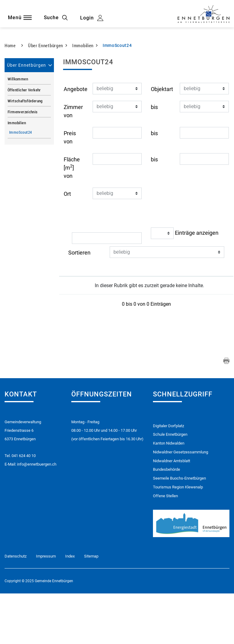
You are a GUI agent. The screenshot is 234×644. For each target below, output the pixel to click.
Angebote (76, 139)
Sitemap (91, 607)
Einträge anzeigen (185, 283)
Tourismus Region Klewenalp (178, 538)
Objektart (162, 139)
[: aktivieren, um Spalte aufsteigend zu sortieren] (103, 321)
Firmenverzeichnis (23, 162)
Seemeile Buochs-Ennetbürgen (179, 529)
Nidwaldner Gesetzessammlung (181, 502)
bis (154, 157)
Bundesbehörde (167, 520)
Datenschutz (16, 607)
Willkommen (18, 129)
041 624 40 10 (24, 506)
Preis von (70, 187)
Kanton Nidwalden (169, 493)
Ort (67, 244)
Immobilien (17, 173)
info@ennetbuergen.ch (37, 514)
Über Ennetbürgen (27, 115)
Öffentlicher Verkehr (24, 140)
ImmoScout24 (30, 182)
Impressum (46, 607)
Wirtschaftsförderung (25, 151)
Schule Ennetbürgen (170, 485)
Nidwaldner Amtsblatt (172, 511)
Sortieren (79, 303)
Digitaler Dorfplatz (168, 476)
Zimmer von (73, 161)
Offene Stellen (165, 546)
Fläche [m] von (72, 218)
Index (70, 607)
